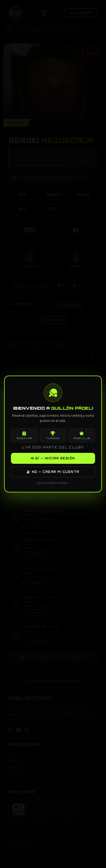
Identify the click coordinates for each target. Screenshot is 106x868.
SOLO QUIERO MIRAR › (53, 483)
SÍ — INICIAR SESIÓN (53, 458)
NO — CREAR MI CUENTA (53, 472)
